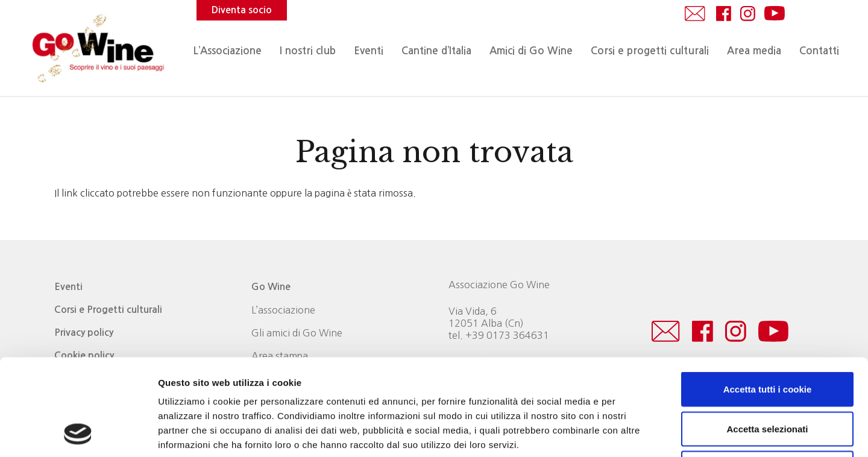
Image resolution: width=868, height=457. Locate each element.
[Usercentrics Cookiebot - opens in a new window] (78, 433)
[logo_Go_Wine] (97, 48)
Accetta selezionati (767, 339)
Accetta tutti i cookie (768, 299)
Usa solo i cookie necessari (767, 378)
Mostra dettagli (634, 433)
